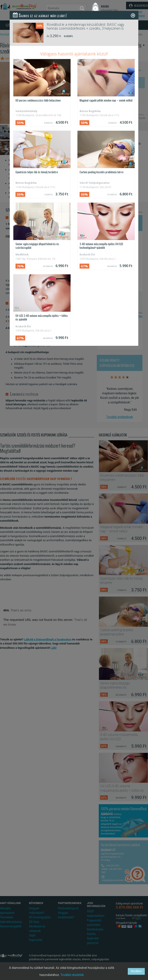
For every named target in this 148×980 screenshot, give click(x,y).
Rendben (136, 971)
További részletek (72, 975)
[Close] (133, 15)
